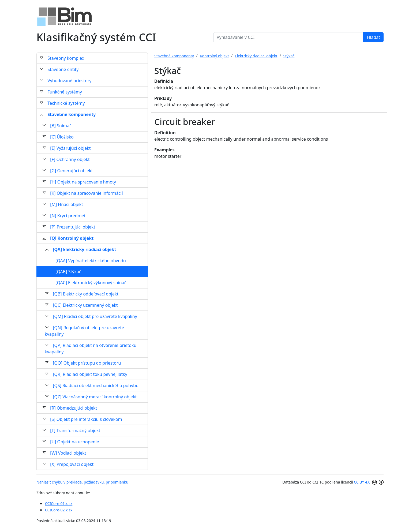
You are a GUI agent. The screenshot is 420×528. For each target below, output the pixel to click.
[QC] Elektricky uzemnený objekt (85, 305)
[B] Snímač (61, 126)
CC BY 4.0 (369, 482)
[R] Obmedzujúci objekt (74, 408)
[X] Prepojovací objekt (72, 464)
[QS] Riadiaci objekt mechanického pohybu (96, 385)
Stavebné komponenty (72, 114)
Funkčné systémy (65, 92)
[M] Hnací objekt (67, 204)
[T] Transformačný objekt (75, 430)
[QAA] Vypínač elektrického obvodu (91, 261)
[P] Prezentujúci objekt (73, 227)
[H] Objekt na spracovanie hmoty (83, 182)
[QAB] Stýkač (68, 272)
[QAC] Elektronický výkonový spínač (91, 283)
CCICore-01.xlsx (59, 503)
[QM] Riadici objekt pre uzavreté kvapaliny (95, 316)
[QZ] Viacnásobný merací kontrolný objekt (95, 397)
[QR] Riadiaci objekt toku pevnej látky (90, 374)
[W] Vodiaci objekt (68, 453)
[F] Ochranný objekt (70, 159)
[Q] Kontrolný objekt (72, 238)
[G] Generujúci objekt (71, 171)
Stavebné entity (63, 69)
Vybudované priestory (69, 81)
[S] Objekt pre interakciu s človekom (86, 419)
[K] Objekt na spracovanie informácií (86, 193)
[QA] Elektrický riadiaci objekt (84, 249)
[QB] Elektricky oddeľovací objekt (86, 294)
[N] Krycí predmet (68, 216)
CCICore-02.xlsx (59, 510)
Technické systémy (66, 103)
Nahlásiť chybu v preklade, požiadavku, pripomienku (82, 482)
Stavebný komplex (66, 58)
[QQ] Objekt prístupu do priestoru (87, 363)
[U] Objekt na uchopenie (74, 442)
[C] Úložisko (62, 137)
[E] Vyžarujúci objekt (70, 148)
